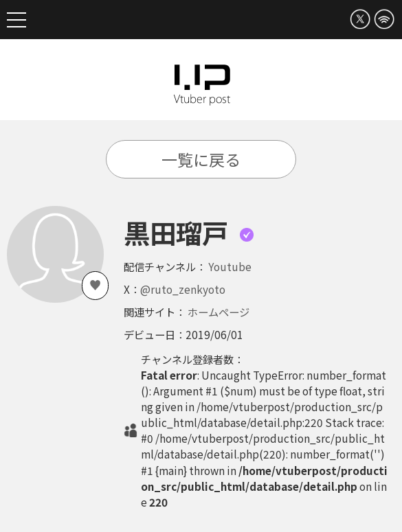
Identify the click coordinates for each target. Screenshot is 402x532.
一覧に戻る (201, 159)
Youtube (230, 266)
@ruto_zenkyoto (183, 289)
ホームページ (219, 312)
